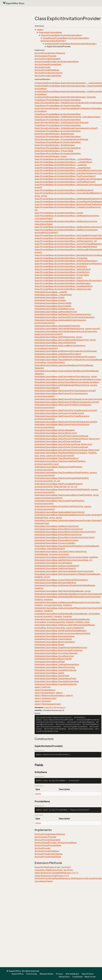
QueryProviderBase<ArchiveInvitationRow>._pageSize (61, 165)
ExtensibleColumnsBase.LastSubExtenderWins (57, 664)
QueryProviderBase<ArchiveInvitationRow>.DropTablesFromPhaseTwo (68, 264)
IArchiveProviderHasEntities (48, 76)
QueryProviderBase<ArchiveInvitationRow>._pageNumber (63, 168)
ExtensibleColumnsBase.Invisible (50, 300)
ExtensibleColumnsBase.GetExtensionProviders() (58, 354)
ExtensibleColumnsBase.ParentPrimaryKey (55, 667)
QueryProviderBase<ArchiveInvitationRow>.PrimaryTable (62, 275)
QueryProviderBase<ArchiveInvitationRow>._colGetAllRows (63, 159)
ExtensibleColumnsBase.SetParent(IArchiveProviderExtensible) (65, 317)
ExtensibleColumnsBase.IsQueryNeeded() (55, 430)
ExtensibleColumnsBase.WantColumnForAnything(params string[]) (66, 422)
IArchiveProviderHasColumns (49, 73)
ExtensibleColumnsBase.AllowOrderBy (53, 303)
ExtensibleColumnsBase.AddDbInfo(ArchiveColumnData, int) (63, 560)
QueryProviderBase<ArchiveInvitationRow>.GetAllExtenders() (64, 190)
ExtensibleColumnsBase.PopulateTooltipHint (56, 684)
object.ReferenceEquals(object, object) (54, 695)
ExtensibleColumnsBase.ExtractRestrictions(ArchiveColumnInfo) (65, 532)
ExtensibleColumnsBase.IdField (50, 662)
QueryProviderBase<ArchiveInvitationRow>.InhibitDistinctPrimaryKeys (68, 280)
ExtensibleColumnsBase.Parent (49, 645)
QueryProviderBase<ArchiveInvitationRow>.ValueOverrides (63, 289)
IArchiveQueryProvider (46, 56)
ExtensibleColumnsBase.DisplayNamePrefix (55, 678)
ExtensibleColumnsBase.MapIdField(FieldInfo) (57, 458)
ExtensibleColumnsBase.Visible (50, 297)
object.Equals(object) (45, 690)
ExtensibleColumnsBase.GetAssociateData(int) (57, 566)
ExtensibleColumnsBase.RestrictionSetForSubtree (58, 650)
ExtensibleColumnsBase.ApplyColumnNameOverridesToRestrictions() (68, 379)
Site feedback (72, 974)
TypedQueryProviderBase (55, 38)
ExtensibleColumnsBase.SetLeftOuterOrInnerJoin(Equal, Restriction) (67, 450)
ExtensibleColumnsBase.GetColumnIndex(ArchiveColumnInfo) (64, 571)
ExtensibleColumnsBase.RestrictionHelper (55, 642)
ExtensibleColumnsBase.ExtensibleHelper (55, 636)
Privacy (59, 974)
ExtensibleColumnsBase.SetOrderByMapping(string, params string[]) (67, 329)
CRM (55, 707)
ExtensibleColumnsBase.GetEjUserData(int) (55, 568)
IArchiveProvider (43, 67)
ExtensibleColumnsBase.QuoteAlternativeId (56, 670)
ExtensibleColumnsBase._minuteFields (53, 295)
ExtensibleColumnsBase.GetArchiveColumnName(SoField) (62, 633)
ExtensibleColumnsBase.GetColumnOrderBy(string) (59, 413)
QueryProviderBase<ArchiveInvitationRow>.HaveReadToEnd (63, 286)
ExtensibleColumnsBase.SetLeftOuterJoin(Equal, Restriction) (63, 444)
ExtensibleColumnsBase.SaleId (49, 673)
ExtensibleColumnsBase (50, 32)
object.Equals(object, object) (49, 693)
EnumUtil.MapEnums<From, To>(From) (53, 867)
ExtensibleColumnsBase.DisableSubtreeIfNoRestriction (61, 647)
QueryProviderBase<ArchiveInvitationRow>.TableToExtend (62, 269)
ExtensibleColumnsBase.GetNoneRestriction (56, 312)
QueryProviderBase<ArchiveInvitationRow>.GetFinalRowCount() (65, 182)
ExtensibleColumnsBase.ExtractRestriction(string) (58, 535)
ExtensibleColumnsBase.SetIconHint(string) (55, 343)
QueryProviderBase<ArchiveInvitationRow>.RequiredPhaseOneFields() (68, 204)
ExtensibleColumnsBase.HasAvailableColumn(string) (60, 512)
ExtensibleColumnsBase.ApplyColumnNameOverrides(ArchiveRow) (67, 382)
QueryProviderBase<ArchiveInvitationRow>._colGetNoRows (63, 162)
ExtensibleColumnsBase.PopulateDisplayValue (57, 681)
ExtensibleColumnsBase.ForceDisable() (53, 563)
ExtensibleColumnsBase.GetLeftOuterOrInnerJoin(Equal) (62, 436)
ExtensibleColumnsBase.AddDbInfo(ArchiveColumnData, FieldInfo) (66, 557)
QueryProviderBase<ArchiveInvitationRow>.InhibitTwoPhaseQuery (66, 261)
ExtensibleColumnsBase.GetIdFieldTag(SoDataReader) (61, 631)
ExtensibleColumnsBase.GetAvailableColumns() (57, 326)
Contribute (78, 977)
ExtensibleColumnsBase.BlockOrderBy (53, 659)
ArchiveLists (61, 707)
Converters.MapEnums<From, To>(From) (54, 870)
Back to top (90, 977)
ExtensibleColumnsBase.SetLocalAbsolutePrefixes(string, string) (65, 340)
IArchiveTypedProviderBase (48, 64)
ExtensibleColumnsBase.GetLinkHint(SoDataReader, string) (63, 591)
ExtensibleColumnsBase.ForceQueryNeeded (56, 653)
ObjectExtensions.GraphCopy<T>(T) (52, 876)
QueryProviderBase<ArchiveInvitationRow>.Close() (59, 213)
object (40, 30)
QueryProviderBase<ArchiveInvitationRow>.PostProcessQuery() (65, 176)
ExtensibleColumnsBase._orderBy (51, 292)
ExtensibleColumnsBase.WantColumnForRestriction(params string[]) (67, 402)
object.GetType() (43, 701)
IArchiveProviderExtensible (48, 59)
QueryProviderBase (50, 35)
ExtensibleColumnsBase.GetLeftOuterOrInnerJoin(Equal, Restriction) (67, 439)
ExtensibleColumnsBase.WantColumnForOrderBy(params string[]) (66, 410)
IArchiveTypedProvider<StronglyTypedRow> (56, 843)
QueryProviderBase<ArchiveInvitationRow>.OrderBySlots (62, 272)
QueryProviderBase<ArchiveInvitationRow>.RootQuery (61, 266)
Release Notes (46, 974)
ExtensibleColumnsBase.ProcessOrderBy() (55, 543)
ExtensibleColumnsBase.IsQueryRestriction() (56, 433)
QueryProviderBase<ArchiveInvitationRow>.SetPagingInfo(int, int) (66, 241)
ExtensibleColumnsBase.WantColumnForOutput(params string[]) (65, 391)
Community (32, 974)
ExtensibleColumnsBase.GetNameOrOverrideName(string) (63, 314)
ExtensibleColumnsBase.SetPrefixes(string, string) (58, 337)
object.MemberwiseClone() (48, 704)
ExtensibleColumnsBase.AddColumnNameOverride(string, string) (66, 377)
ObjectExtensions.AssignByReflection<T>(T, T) (56, 873)
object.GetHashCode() (45, 698)
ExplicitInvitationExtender (53, 41)
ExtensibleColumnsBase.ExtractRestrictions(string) (59, 529)
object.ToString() (43, 687)
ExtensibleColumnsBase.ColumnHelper (53, 639)
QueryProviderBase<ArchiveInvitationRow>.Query (59, 278)
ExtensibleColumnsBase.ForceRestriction (54, 656)
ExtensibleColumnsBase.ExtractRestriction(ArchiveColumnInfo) (65, 537)
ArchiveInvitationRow (71, 35)
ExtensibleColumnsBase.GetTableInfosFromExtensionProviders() (65, 357)
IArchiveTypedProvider (46, 62)
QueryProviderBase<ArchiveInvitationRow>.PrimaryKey (61, 258)
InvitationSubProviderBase (57, 44)
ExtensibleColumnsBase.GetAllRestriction (54, 309)
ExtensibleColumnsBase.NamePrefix (52, 676)
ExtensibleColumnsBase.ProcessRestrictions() (56, 540)
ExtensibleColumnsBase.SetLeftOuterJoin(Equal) (58, 441)
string (38, 794)
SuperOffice (48, 707)
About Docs (64, 977)
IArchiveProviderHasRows (47, 70)
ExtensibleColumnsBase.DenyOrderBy (53, 306)
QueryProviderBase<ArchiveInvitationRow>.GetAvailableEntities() (66, 247)
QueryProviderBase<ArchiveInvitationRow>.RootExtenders (63, 283)
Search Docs (88, 974)
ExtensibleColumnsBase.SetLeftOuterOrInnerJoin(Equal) (61, 447)
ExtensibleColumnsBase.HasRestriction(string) (57, 526)
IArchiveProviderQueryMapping (50, 53)
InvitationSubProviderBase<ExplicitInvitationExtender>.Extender (65, 97)
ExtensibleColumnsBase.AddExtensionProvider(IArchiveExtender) (66, 351)
